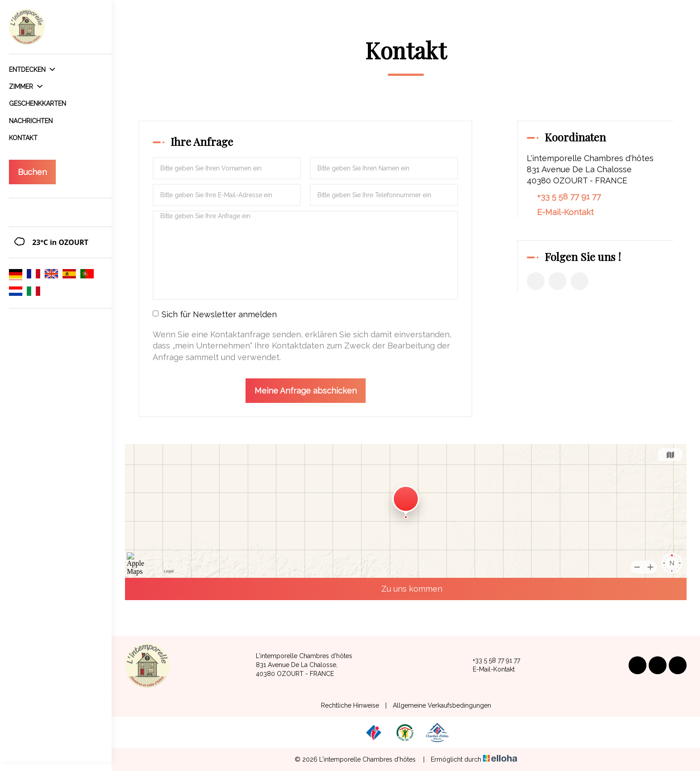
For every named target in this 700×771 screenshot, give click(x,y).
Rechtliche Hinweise (350, 705)
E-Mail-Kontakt (565, 212)
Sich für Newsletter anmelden (215, 314)
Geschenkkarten (37, 104)
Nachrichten (31, 121)
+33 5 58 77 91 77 (491, 661)
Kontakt (23, 138)
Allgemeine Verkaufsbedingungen (442, 705)
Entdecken (32, 70)
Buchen (32, 172)
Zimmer (26, 87)
